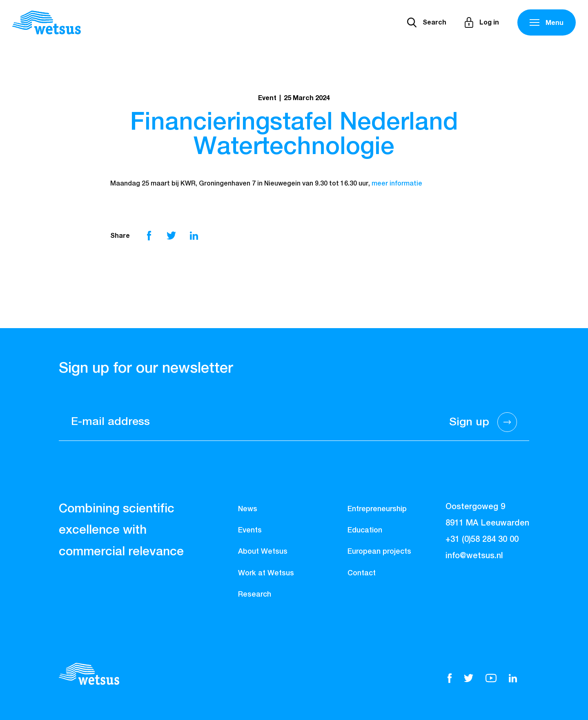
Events (250, 530)
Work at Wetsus (266, 573)
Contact (362, 573)
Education (365, 530)
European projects (379, 552)
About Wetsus (263, 552)
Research (255, 595)
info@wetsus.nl (474, 556)
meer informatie (397, 184)
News (248, 509)
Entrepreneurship (377, 509)
